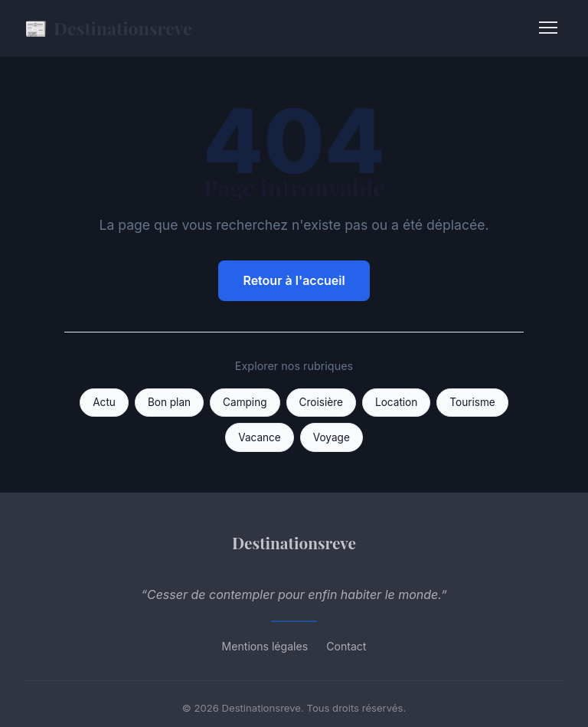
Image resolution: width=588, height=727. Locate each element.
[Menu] (548, 28)
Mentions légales (265, 646)
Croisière (321, 402)
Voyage (332, 437)
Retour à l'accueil (294, 280)
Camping (245, 402)
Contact (346, 646)
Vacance (260, 437)
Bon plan (169, 402)
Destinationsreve (108, 28)
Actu (104, 402)
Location (396, 402)
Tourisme (472, 402)
